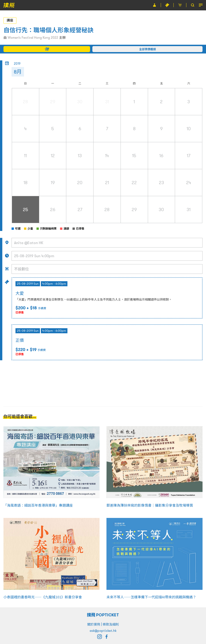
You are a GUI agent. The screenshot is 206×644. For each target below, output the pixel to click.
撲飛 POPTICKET (103, 615)
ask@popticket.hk (103, 631)
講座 (10, 20)
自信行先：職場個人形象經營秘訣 (48, 30)
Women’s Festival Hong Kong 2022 (33, 38)
